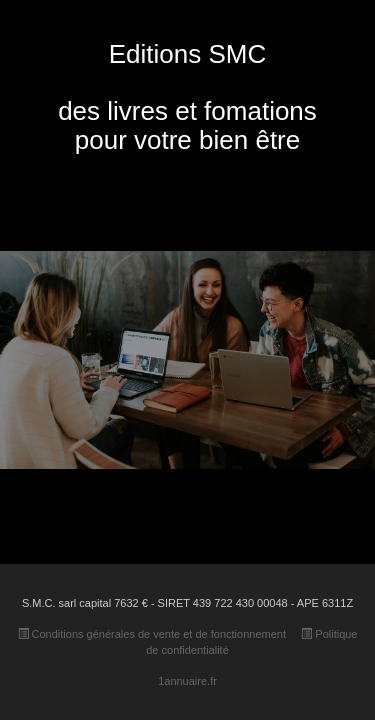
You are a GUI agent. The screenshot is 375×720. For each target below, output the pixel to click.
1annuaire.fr (187, 681)
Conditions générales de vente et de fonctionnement (152, 634)
